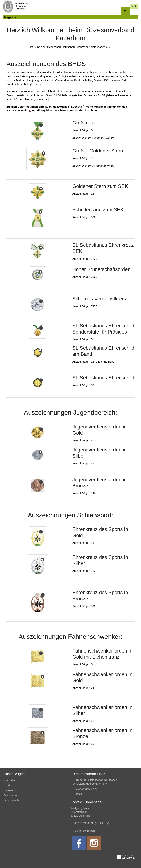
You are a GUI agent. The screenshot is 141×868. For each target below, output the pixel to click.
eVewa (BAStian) (87, 789)
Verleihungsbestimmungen (104, 107)
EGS (79, 794)
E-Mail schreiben (85, 831)
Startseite (9, 780)
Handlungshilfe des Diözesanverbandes (58, 110)
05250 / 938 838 (85, 823)
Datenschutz (11, 795)
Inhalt (7, 785)
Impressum (10, 790)
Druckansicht (12, 800)
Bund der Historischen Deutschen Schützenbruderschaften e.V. (95, 782)
